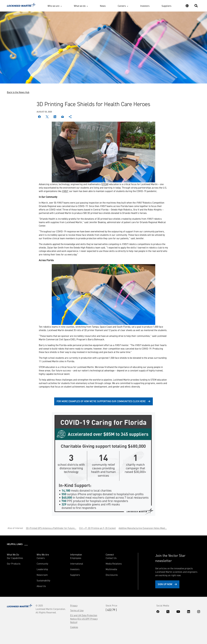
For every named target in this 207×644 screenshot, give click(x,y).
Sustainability (43, 580)
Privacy (74, 605)
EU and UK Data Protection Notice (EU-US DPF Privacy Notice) (84, 619)
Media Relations (114, 564)
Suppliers (166, 6)
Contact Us (111, 558)
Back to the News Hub (18, 92)
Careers (122, 6)
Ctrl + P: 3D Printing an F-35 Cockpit (97, 528)
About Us (41, 586)
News (103, 6)
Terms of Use (77, 610)
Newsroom (42, 575)
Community (42, 564)
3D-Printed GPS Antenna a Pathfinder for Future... (51, 528)
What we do (80, 6)
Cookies (74, 627)
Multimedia (111, 569)
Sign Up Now (165, 584)
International (77, 564)
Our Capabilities (15, 558)
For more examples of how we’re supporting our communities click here (101, 401)
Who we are (53, 6)
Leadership (42, 569)
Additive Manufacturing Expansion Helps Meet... (143, 528)
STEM (105, 184)
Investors (145, 6)
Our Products (14, 564)
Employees (76, 558)
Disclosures (112, 575)
